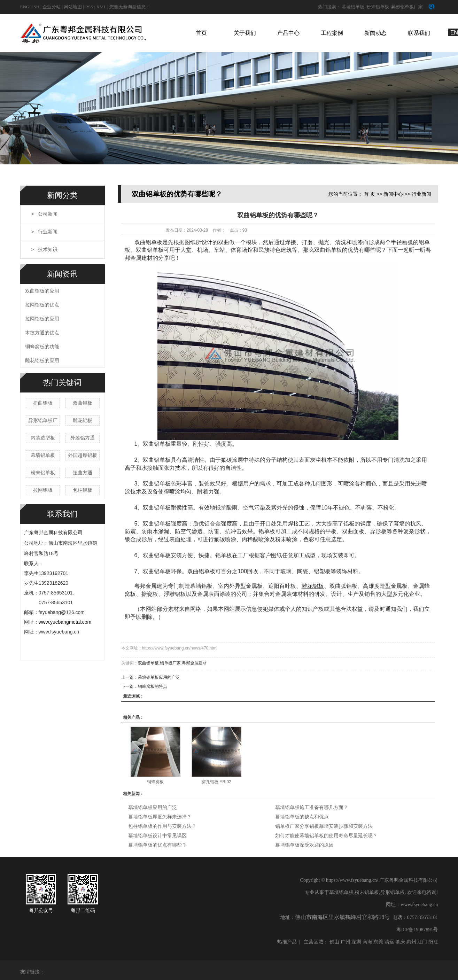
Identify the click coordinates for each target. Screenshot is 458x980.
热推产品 (287, 942)
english (30, 7)
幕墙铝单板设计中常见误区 (157, 835)
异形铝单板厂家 (407, 7)
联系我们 (419, 33)
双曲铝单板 (148, 663)
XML (101, 7)
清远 (389, 942)
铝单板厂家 (170, 663)
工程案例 (332, 33)
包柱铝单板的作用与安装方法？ (162, 826)
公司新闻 (48, 214)
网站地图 (73, 7)
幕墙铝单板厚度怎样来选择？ (160, 817)
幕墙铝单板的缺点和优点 (302, 817)
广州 (346, 942)
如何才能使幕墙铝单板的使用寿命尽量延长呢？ (326, 835)
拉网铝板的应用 (42, 319)
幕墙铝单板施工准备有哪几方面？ (312, 807)
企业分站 (52, 7)
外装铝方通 (83, 438)
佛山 (334, 942)
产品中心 (288, 33)
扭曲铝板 (43, 403)
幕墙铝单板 (353, 7)
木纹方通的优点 (42, 333)
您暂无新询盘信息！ (130, 7)
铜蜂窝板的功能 (42, 347)
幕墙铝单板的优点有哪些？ (157, 845)
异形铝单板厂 (43, 420)
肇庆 (400, 942)
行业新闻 (48, 232)
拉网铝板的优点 (42, 305)
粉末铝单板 (378, 7)
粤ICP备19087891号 (417, 930)
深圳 (356, 942)
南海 (367, 942)
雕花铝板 (83, 420)
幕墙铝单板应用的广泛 (159, 677)
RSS (89, 7)
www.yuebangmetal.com (65, 622)
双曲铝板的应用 (42, 291)
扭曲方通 (83, 473)
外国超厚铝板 (83, 455)
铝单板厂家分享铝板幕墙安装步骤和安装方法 (324, 826)
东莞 (378, 942)
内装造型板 (43, 438)
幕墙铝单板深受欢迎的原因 (304, 845)
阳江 (433, 942)
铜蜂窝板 (155, 782)
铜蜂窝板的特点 (153, 686)
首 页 (370, 194)
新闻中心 (393, 194)
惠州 (411, 942)
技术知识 (48, 250)
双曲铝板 (83, 403)
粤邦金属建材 (194, 663)
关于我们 (245, 33)
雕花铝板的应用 (42, 360)
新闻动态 (375, 33)
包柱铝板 (83, 490)
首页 (201, 33)
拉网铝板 (43, 490)
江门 (422, 942)
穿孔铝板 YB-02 (216, 782)
